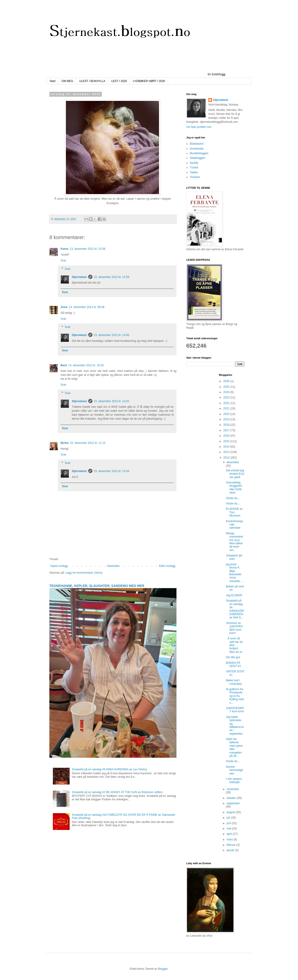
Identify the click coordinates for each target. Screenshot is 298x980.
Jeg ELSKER (234, 595)
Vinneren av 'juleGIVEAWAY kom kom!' (234, 628)
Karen (64, 249)
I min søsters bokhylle (234, 781)
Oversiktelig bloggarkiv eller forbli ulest (234, 488)
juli (229, 818)
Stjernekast (79, 277)
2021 (227, 408)
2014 (227, 447)
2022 (227, 403)
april (230, 834)
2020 (227, 414)
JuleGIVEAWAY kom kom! (235, 710)
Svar (63, 260)
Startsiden (113, 566)
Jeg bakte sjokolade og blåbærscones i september (235, 725)
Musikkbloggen (199, 153)
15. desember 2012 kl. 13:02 (112, 401)
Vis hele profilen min (199, 127)
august (231, 812)
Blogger (163, 969)
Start (52, 81)
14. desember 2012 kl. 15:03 (86, 365)
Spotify (194, 163)
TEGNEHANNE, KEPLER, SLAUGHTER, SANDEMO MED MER (97, 586)
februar (231, 845)
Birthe (65, 443)
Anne (64, 307)
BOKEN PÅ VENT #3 (233, 665)
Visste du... (233, 498)
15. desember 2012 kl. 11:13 (88, 443)
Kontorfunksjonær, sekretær (234, 525)
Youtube (195, 177)
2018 (227, 425)
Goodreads (197, 149)
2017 (227, 430)
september (233, 803)
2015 (227, 441)
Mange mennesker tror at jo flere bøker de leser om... (234, 542)
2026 (227, 381)
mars (230, 840)
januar (231, 850)
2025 (227, 387)
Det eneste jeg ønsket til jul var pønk (235, 474)
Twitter (194, 172)
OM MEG (67, 81)
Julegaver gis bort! (234, 557)
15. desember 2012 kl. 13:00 (112, 335)
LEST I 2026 (119, 81)
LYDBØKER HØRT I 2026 (149, 81)
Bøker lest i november (234, 682)
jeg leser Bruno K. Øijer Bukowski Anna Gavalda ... (234, 573)
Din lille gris (233, 657)
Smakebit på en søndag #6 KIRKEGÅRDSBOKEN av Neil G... (235, 609)
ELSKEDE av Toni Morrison (234, 512)
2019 (227, 419)
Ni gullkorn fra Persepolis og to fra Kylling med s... (235, 696)
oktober (232, 798)
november (233, 789)
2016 (227, 436)
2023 (227, 397)
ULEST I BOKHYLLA (92, 81)
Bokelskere (197, 144)
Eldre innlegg (167, 566)
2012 (227, 458)
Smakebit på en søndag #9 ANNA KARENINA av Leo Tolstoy (110, 769)
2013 (227, 452)
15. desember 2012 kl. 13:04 (112, 471)
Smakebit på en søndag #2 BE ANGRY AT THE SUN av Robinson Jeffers (117, 792)
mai (229, 829)
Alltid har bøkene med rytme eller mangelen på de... (234, 747)
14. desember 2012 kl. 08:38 (87, 307)
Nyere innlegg (59, 566)
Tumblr (194, 168)
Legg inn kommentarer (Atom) (84, 573)
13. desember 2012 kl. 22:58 (88, 249)
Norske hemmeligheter (234, 770)
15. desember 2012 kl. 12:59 (112, 277)
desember (233, 462)
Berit (64, 365)
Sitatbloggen (198, 158)
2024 (227, 392)
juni (229, 823)
